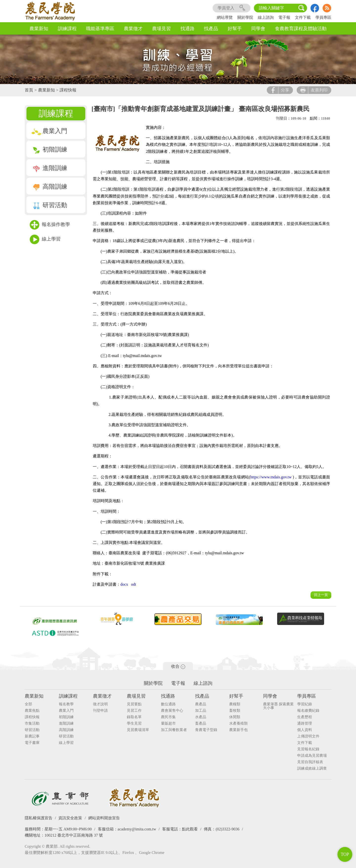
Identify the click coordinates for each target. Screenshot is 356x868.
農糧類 (235, 704)
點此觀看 (190, 829)
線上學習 (45, 239)
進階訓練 (49, 168)
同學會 (258, 29)
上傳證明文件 (308, 736)
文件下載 (303, 17)
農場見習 (161, 29)
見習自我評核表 (310, 762)
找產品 (211, 29)
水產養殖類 (238, 723)
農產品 (201, 704)
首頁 (29, 90)
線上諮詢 (266, 17)
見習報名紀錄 (308, 749)
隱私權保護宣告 (39, 818)
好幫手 (235, 29)
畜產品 (201, 723)
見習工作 (134, 711)
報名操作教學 (50, 225)
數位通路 (168, 704)
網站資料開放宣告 (104, 818)
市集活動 (32, 723)
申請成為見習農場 (312, 756)
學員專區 (323, 17)
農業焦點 (32, 711)
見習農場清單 (138, 730)
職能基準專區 (100, 29)
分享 (280, 90)
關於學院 (245, 17)
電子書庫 (32, 743)
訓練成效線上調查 (312, 768)
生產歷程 (305, 717)
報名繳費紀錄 (308, 711)
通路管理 (305, 723)
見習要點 (134, 704)
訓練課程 (67, 29)
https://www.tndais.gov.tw (271, 477)
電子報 (284, 17)
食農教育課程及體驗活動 (301, 29)
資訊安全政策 (70, 818)
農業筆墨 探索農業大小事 (278, 706)
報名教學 (66, 704)
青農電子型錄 (206, 730)
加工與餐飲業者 (174, 730)
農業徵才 (133, 29)
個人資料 (305, 730)
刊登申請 (100, 711)
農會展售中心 (172, 711)
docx (124, 584)
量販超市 (168, 723)
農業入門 (49, 131)
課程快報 (68, 90)
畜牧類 (235, 711)
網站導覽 (225, 17)
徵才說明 (100, 704)
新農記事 (32, 736)
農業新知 (39, 29)
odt (133, 584)
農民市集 (168, 717)
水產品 (201, 717)
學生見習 (134, 723)
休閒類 (235, 717)
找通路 (188, 29)
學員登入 (232, 8)
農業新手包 (238, 730)
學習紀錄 (305, 704)
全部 (28, 704)
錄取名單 (134, 717)
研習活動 (49, 205)
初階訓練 (49, 149)
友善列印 (314, 90)
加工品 (201, 711)
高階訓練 (49, 187)
